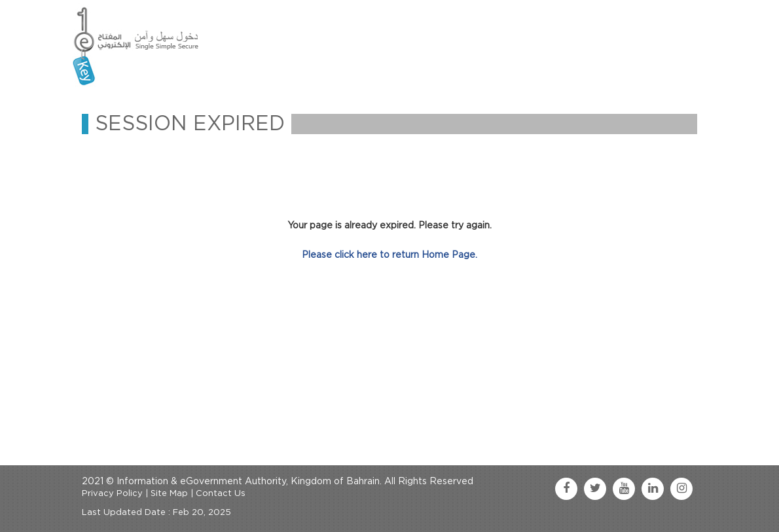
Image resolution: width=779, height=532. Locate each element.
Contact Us (221, 494)
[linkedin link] (653, 489)
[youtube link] (624, 489)
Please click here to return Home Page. (389, 255)
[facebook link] (566, 489)
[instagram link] (681, 489)
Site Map (169, 494)
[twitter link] (595, 489)
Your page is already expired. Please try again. (389, 226)
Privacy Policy (112, 494)
